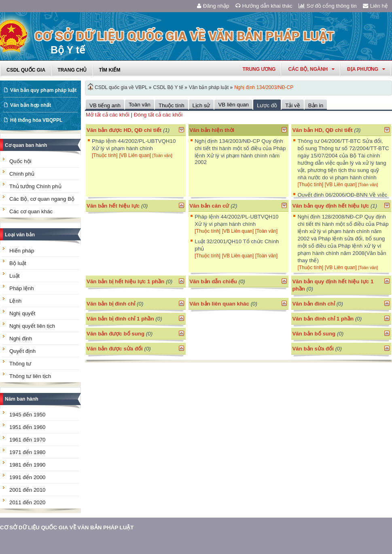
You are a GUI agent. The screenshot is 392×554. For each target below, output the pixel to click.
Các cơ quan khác (31, 211)
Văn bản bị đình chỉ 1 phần (120, 319)
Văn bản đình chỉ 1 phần (323, 319)
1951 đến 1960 (28, 427)
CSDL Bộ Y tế (168, 87)
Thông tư (20, 364)
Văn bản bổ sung (314, 334)
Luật (15, 276)
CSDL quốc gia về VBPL (121, 87)
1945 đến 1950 (28, 415)
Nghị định (21, 339)
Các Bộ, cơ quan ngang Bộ (42, 199)
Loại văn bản (20, 235)
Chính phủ (22, 174)
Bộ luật (18, 263)
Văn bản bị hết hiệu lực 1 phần (125, 281)
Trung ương (259, 69)
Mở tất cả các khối (108, 115)
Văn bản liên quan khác (219, 304)
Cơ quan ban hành (26, 145)
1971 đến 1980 (28, 452)
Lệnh (15, 301)
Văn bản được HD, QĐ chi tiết (124, 130)
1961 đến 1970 (28, 440)
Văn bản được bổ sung (115, 334)
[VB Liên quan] (136, 155)
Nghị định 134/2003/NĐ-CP (264, 87)
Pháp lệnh (22, 288)
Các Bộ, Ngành (311, 69)
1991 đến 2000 (28, 477)
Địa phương (366, 69)
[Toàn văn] (162, 155)
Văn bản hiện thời (212, 130)
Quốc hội (20, 161)
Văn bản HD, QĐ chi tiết (323, 130)
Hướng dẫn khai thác (264, 6)
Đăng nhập (213, 6)
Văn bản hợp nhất (31, 105)
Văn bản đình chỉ (314, 304)
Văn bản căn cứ (209, 206)
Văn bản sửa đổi (313, 349)
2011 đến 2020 (28, 502)
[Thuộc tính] (105, 155)
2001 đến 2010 (28, 490)
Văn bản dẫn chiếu (213, 281)
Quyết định (22, 351)
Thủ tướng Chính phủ (35, 186)
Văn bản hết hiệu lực (113, 206)
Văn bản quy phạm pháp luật (43, 90)
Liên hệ (375, 6)
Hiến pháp (22, 251)
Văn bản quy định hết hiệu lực (331, 206)
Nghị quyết (22, 313)
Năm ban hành (22, 399)
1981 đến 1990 (28, 465)
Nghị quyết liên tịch (32, 326)
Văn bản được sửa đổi (115, 349)
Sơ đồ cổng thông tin (328, 6)
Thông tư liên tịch (30, 376)
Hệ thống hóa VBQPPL (36, 120)
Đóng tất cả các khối (158, 115)
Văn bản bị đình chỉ (111, 304)
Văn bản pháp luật (209, 87)
